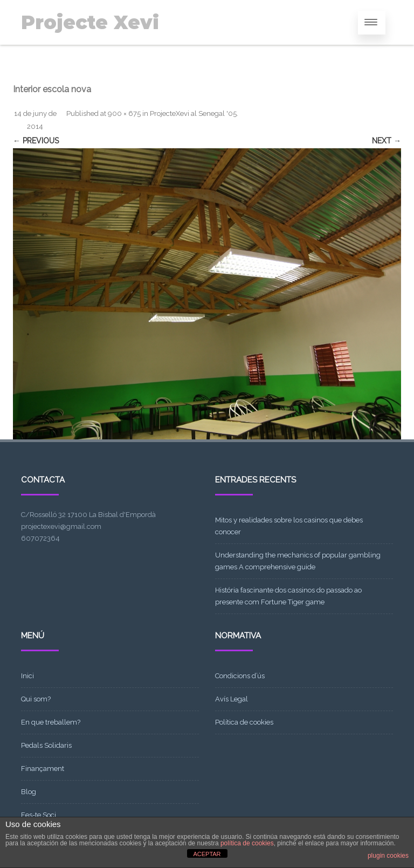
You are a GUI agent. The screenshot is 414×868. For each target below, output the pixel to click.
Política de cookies (244, 722)
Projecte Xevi (90, 22)
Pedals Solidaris (46, 745)
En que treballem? (51, 722)
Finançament (43, 769)
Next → (387, 141)
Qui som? (36, 699)
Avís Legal (232, 699)
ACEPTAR (207, 854)
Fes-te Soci (39, 815)
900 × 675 (124, 113)
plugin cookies (388, 856)
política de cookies (247, 843)
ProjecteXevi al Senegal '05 (193, 113)
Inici (27, 676)
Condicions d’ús (240, 676)
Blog (29, 792)
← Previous (36, 141)
